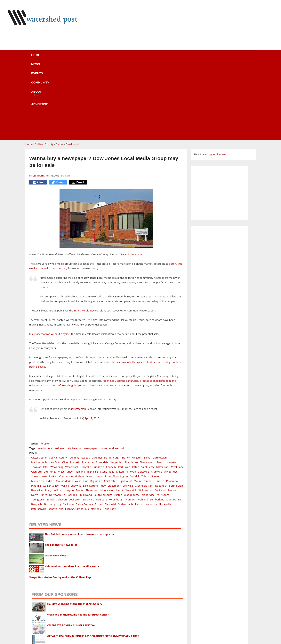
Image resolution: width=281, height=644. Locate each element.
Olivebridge (171, 397)
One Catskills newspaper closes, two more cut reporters (80, 460)
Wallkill (65, 412)
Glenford (36, 397)
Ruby (103, 412)
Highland (80, 397)
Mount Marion (64, 407)
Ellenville (128, 412)
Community (118, 57)
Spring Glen (176, 412)
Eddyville (76, 412)
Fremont (131, 425)
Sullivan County (44, 70)
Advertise (175, 57)
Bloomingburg (52, 430)
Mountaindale (93, 435)
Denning (74, 383)
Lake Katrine (90, 412)
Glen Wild (110, 430)
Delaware (89, 425)
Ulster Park (163, 393)
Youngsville (38, 425)
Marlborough (39, 388)
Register (222, 80)
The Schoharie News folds (61, 471)
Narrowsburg (57, 421)
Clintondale (66, 402)
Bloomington (120, 402)
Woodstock (72, 393)
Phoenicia (172, 407)
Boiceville (144, 397)
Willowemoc (146, 416)
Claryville (86, 393)
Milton (120, 397)
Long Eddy (110, 435)
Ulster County (39, 383)
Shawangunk (147, 388)
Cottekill (135, 402)
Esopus (86, 383)
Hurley (126, 383)
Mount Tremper (143, 407)
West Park (177, 393)
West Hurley (65, 397)
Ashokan (131, 397)
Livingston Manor (74, 416)
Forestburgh (116, 425)
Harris (139, 430)
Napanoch (161, 412)
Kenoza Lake (56, 435)
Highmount (125, 407)
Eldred (99, 430)
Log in (211, 80)
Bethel (60, 70)
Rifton (136, 393)
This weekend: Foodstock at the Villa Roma (72, 492)
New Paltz (54, 388)
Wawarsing (57, 393)
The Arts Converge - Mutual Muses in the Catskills (78, 573)
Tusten (118, 421)
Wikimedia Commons (130, 180)
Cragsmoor (114, 412)
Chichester (110, 407)
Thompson (92, 416)
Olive (65, 388)
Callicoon (61, 425)
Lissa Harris (39, 101)
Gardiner (97, 383)
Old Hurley (50, 397)
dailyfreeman (78, 335)
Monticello (106, 416)
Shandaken (131, 388)
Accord (90, 402)
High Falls (93, 397)
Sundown (98, 393)
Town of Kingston (167, 388)
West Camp (82, 407)
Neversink (131, 416)
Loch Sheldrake (74, 435)
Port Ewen (124, 393)
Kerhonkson (104, 402)
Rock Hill (72, 421)
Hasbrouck (151, 430)
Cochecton (75, 425)
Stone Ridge (107, 397)
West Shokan (50, 402)
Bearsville (37, 416)
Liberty (119, 416)
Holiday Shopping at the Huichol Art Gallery (75, 530)
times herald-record (112, 374)
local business (56, 374)
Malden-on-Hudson (43, 407)
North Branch (39, 421)
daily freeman (74, 374)
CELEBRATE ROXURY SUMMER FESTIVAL (72, 551)
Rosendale (102, 388)
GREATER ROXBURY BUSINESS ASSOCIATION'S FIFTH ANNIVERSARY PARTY (93, 562)
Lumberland (157, 425)
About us (147, 57)
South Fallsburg (103, 421)
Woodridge (148, 421)
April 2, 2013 (92, 344)
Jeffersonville (39, 435)
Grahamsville (126, 430)
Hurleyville (165, 430)
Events (91, 57)
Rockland (160, 416)
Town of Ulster (40, 393)
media (42, 374)
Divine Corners (84, 430)
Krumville (156, 397)
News (68, 57)
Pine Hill (36, 412)
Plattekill (75, 388)
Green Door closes (56, 481)
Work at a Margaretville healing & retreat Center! (78, 540)
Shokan (36, 402)
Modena (79, 402)
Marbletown (160, 383)
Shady (48, 416)
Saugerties (116, 388)
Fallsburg (102, 425)
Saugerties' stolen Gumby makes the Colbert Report (62, 503)
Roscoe (172, 416)
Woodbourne (132, 421)
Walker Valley (51, 412)
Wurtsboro (163, 421)
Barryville (37, 430)
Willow (58, 416)
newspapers (91, 374)
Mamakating (174, 425)
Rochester (88, 388)
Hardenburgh (112, 383)
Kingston (137, 383)
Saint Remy (148, 393)
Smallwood (72, 70)
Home (47, 57)
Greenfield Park (144, 412)
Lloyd (147, 383)
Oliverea (159, 407)
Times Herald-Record (86, 236)
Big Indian (96, 407)
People (45, 369)
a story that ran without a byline (51, 260)
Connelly (111, 393)
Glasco (155, 402)
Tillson (145, 402)
